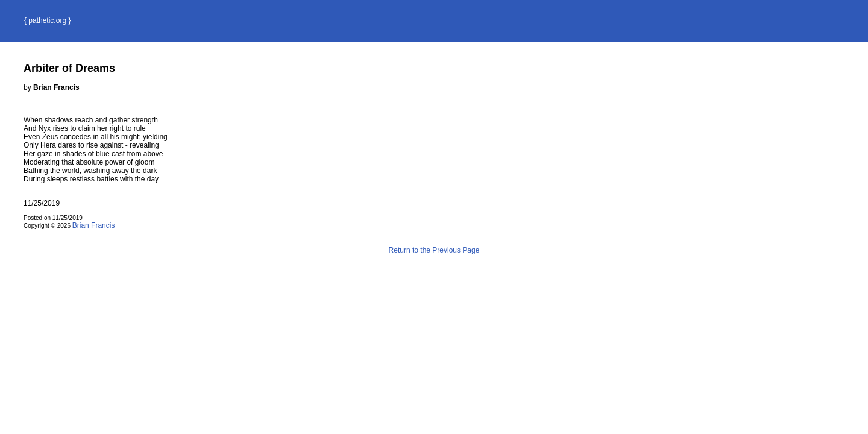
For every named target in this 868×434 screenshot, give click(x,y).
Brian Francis (94, 225)
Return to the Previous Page (434, 250)
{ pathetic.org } (47, 20)
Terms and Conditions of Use (434, 276)
